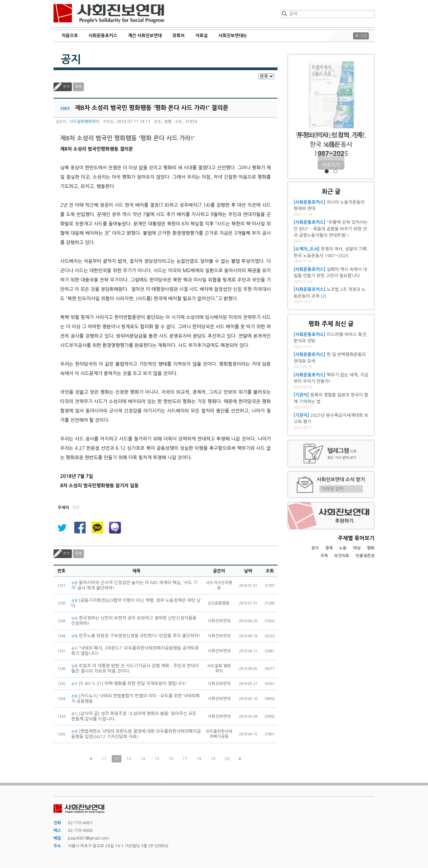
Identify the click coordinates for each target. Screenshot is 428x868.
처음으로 (70, 36)
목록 (78, 87)
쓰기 (66, 87)
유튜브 (179, 36)
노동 (343, 548)
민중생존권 (365, 556)
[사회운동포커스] (309, 202)
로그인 (361, 36)
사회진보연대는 (233, 36)
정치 (315, 548)
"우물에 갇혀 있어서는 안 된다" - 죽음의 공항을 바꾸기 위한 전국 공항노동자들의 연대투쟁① (331, 229)
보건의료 (342, 556)
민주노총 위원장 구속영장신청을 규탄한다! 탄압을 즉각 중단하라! (136, 636)
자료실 (202, 36)
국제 (324, 556)
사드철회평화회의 (84, 122)
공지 (71, 59)
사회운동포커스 (103, 36)
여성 (357, 548)
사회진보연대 (109, 14)
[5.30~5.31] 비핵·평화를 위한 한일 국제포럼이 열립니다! (129, 683)
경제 (329, 548)
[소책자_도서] (307, 249)
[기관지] (301, 395)
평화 (371, 548)
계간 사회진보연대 (145, 36)
